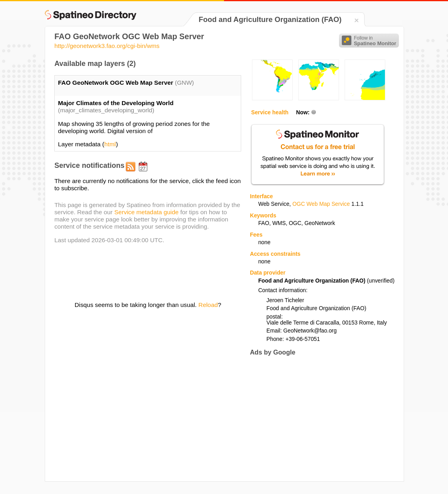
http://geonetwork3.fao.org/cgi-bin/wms (107, 46)
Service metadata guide (146, 212)
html (110, 144)
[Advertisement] (317, 418)
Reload (208, 305)
